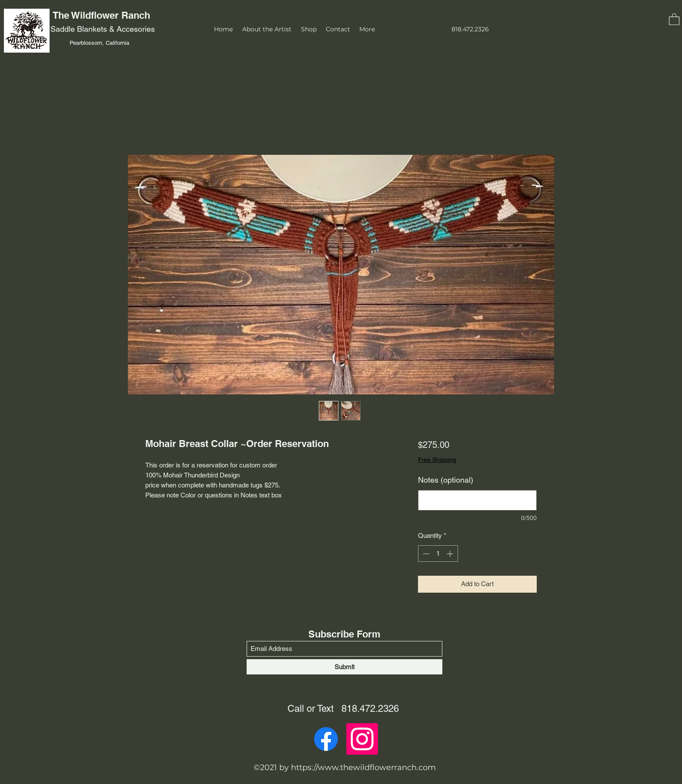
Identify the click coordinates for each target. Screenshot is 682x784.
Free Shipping (437, 460)
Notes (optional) (446, 480)
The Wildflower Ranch (103, 15)
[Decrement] (425, 554)
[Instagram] (362, 739)
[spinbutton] (438, 554)
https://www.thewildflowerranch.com (363, 767)
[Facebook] (326, 739)
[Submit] (344, 667)
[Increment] (451, 554)
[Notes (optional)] (477, 500)
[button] (674, 19)
